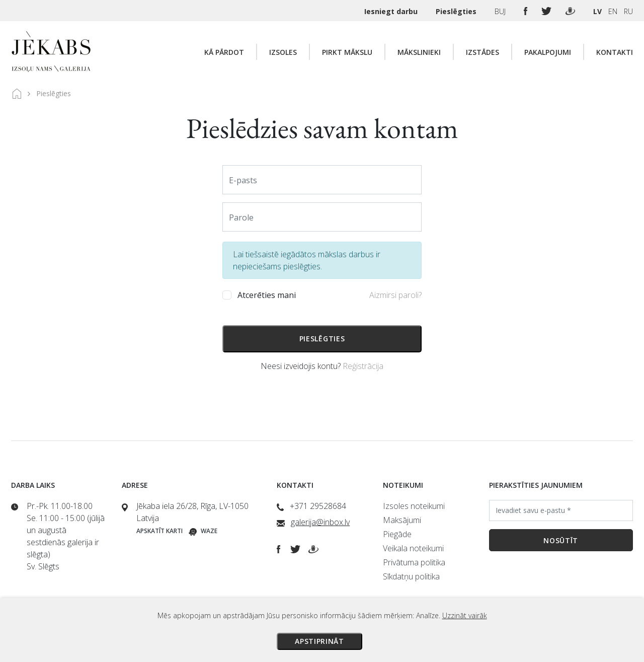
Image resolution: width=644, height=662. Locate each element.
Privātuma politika (414, 562)
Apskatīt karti (159, 531)
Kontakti (615, 52)
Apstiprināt (319, 641)
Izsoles (283, 52)
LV (597, 11)
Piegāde (397, 534)
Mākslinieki (419, 52)
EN (613, 11)
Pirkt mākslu (347, 52)
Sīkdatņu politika (411, 576)
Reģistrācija (363, 366)
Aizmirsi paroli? (395, 295)
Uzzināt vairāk (465, 615)
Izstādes (482, 52)
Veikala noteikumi (413, 548)
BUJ (501, 11)
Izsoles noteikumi (414, 506)
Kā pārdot (224, 52)
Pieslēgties (457, 11)
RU (628, 11)
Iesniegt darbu (392, 11)
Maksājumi (402, 520)
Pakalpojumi (548, 52)
